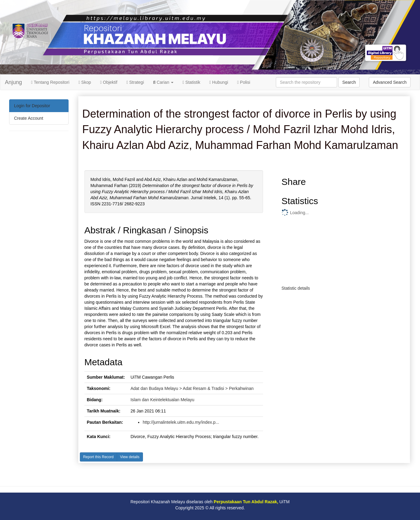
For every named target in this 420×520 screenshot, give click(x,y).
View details (130, 457)
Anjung (13, 82)
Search (349, 82)
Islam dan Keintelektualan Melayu (162, 400)
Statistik (191, 82)
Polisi (244, 82)
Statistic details (295, 288)
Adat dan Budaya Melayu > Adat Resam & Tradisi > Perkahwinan (192, 388)
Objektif (109, 82)
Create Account (29, 118)
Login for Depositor (32, 106)
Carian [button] (163, 82)
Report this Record (98, 457)
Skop (85, 82)
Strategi (135, 82)
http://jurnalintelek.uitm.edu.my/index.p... (181, 422)
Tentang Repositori (50, 82)
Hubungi (219, 82)
